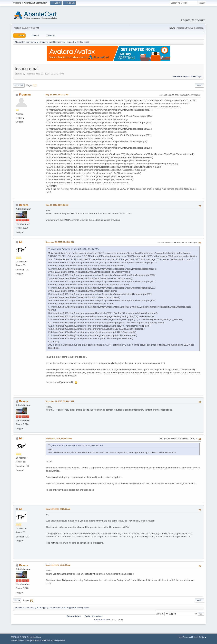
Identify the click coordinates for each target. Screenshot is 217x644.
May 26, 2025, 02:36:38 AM (57, 205)
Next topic (197, 76)
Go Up (17, 600)
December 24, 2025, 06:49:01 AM (60, 401)
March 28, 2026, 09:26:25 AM (58, 509)
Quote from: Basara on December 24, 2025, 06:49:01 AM (77, 446)
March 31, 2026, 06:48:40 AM (58, 565)
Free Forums (25, 641)
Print (200, 85)
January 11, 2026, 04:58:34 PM (59, 439)
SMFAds (14, 641)
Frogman (25, 95)
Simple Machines (34, 637)
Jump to (160, 614)
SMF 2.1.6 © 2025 (18, 637)
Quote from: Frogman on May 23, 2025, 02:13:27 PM (75, 249)
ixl (21, 242)
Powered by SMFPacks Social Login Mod (48, 640)
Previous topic (181, 76)
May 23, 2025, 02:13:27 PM (57, 95)
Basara (23, 205)
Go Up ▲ (202, 637)
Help (180, 637)
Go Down (19, 85)
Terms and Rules (190, 637)
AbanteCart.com (102, 620)
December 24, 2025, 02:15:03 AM (60, 242)
